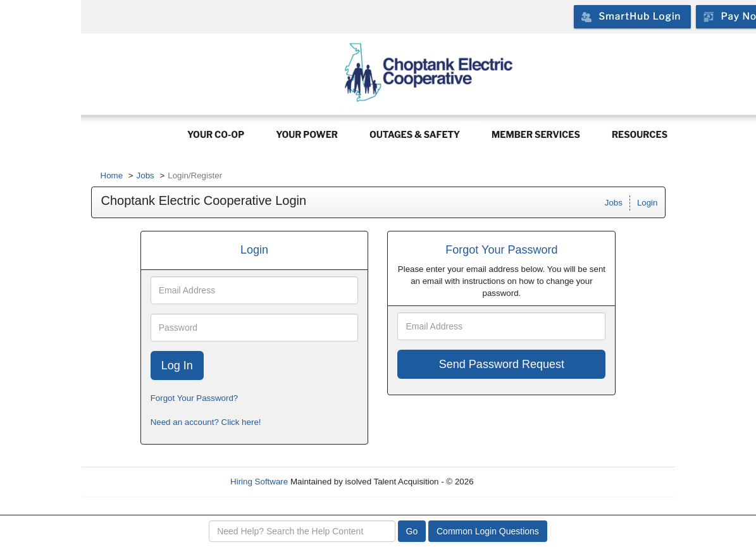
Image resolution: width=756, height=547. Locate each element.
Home (112, 175)
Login (648, 203)
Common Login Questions (488, 531)
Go (412, 531)
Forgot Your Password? (195, 398)
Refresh (511, 482)
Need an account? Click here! (206, 422)
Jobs (146, 175)
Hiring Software (259, 482)
